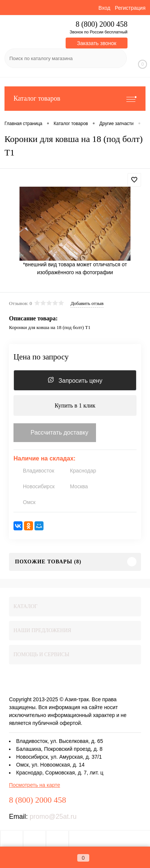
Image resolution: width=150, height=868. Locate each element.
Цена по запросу (41, 357)
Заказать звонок (97, 43)
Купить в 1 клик (75, 405)
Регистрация (130, 8)
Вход (104, 8)
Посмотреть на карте (34, 785)
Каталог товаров (75, 99)
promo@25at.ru (53, 817)
